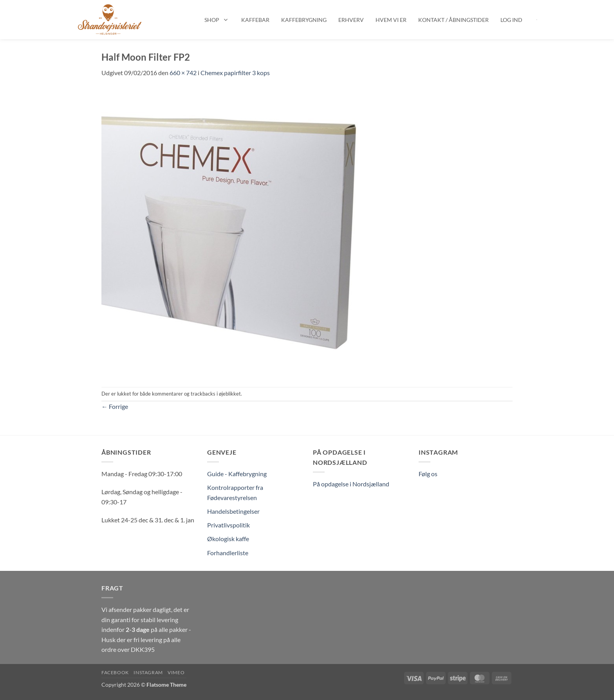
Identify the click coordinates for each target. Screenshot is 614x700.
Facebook (115, 672)
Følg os (428, 474)
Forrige (115, 406)
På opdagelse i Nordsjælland (351, 484)
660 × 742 (183, 73)
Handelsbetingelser (233, 511)
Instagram (148, 672)
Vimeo (176, 672)
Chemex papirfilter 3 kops (235, 73)
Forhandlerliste (228, 553)
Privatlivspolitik (228, 525)
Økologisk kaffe (228, 539)
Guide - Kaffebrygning (237, 474)
